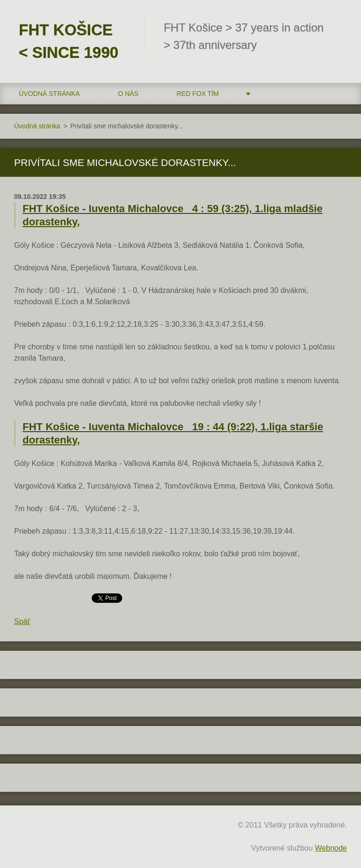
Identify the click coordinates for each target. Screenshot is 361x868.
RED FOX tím (198, 94)
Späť (22, 621)
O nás (128, 94)
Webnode (331, 848)
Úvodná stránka (49, 94)
